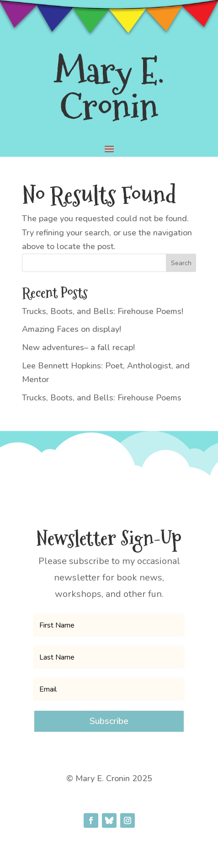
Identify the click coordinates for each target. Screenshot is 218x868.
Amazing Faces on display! (72, 329)
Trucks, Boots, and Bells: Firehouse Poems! (103, 311)
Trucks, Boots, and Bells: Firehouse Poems (102, 398)
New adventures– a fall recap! (78, 347)
